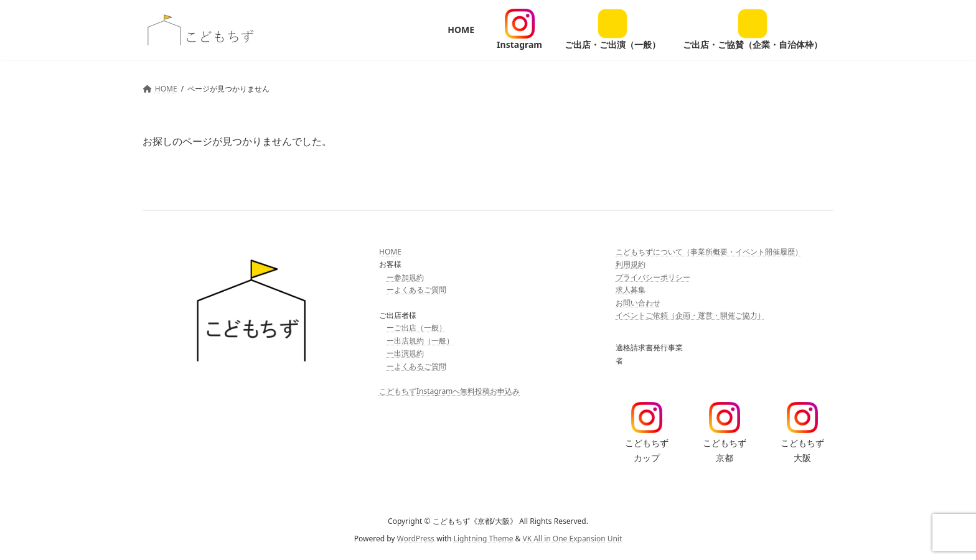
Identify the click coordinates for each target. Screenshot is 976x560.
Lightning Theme (484, 539)
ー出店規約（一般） (420, 341)
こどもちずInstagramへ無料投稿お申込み (449, 391)
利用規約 (631, 264)
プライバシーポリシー (653, 277)
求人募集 (631, 290)
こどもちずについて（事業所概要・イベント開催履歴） (709, 252)
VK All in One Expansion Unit (572, 539)
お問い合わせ (638, 302)
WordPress (416, 539)
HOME (390, 252)
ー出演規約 (405, 353)
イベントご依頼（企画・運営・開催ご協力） (690, 315)
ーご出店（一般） (416, 328)
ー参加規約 (405, 277)
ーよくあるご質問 (416, 290)
